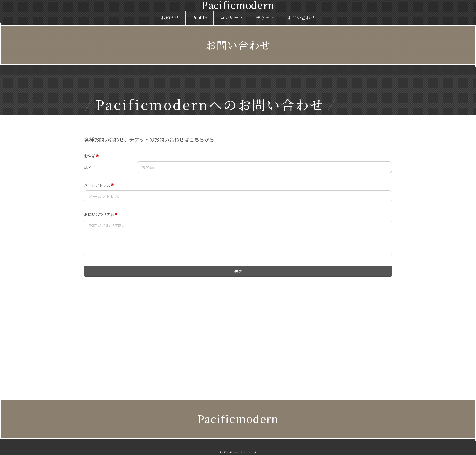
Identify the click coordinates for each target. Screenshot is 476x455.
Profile (200, 18)
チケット (265, 18)
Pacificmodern (238, 419)
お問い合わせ (301, 18)
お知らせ (170, 18)
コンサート (232, 18)
